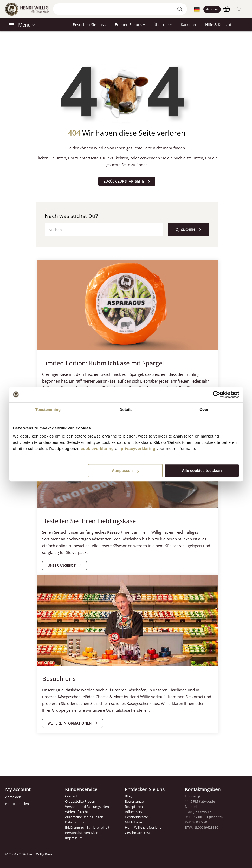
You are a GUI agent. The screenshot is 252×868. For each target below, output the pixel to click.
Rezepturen (134, 807)
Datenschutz (75, 822)
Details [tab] (126, 410)
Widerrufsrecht (77, 812)
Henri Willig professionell (144, 827)
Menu (24, 25)
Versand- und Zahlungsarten (87, 807)
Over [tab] (204, 410)
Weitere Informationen (70, 723)
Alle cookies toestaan (202, 470)
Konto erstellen (17, 804)
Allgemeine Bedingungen (84, 817)
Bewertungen (135, 801)
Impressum (74, 838)
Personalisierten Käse (82, 833)
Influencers (133, 812)
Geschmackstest (137, 833)
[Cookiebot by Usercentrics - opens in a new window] (217, 395)
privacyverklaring (138, 449)
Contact (71, 796)
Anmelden (13, 797)
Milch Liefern (135, 822)
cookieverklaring (97, 449)
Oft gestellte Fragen (80, 801)
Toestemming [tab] (48, 410)
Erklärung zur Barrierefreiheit (87, 827)
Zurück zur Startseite (124, 181)
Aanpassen (125, 470)
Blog (128, 796)
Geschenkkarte (136, 817)
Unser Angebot (62, 565)
